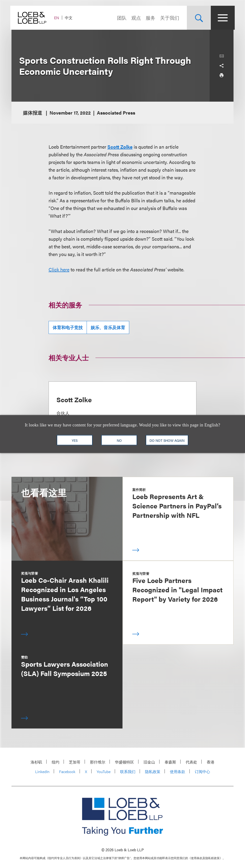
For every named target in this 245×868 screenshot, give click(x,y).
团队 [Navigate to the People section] (121, 18)
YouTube (104, 772)
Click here (59, 269)
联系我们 (128, 772)
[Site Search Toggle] (198, 18)
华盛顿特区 (124, 762)
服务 (149, 18)
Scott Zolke (120, 147)
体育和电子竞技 (68, 327)
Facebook (67, 772)
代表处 (191, 762)
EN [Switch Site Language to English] (58, 18)
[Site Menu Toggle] (222, 18)
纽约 (56, 762)
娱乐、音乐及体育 (108, 327)
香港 (211, 762)
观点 (135, 18)
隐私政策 (153, 772)
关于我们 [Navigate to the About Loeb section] (168, 18)
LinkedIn (42, 772)
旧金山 (149, 762)
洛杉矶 (36, 762)
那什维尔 (98, 762)
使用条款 (178, 772)
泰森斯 (170, 762)
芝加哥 (75, 762)
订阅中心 (202, 772)
